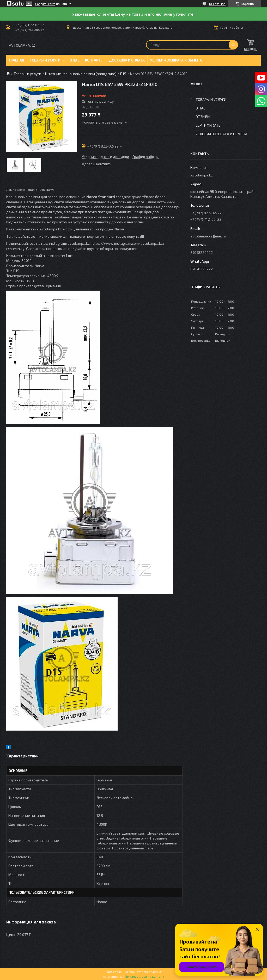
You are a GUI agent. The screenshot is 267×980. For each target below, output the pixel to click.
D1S (123, 74)
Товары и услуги (45, 60)
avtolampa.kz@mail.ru (208, 236)
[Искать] (233, 45)
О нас (75, 60)
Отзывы (203, 117)
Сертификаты (208, 125)
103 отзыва (217, 4)
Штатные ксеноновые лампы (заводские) (81, 74)
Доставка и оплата (127, 60)
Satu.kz (156, 972)
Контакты (94, 60)
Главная (17, 60)
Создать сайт (45, 4)
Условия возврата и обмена (176, 60)
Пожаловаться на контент (144, 976)
